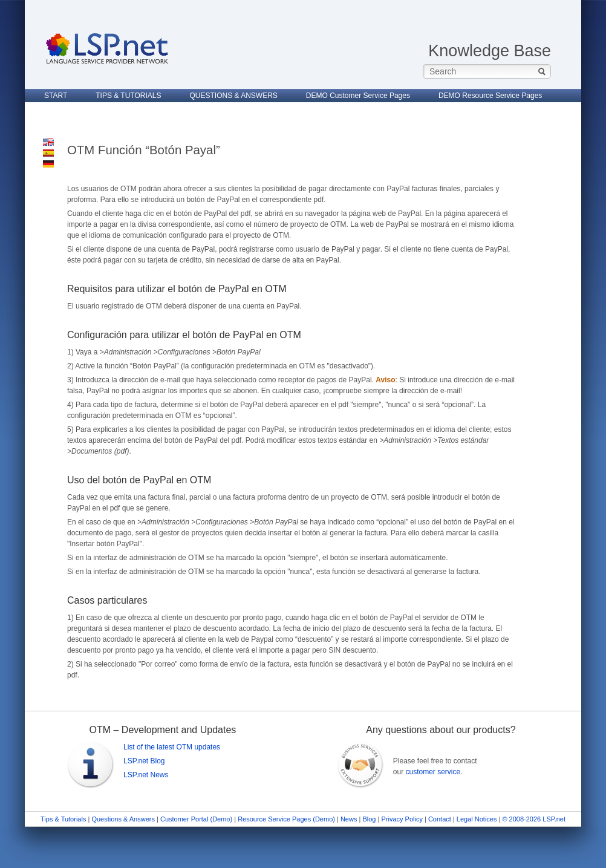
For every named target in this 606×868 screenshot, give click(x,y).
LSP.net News (146, 775)
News (349, 819)
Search (542, 71)
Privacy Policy (403, 819)
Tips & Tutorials (63, 819)
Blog (369, 819)
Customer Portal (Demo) (196, 819)
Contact (440, 819)
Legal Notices (477, 819)
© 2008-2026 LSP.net (534, 819)
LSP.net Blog (144, 761)
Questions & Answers (123, 819)
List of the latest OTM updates (172, 747)
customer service (433, 772)
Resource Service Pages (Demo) (286, 819)
